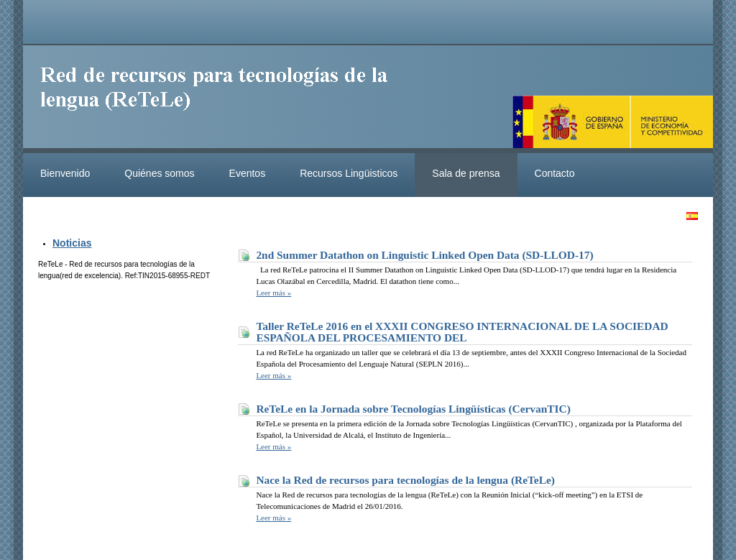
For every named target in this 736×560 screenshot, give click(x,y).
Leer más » (273, 293)
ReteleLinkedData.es (221, 99)
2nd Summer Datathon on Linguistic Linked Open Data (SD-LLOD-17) (424, 255)
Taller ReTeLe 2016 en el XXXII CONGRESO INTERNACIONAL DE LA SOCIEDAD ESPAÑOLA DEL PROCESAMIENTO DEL (462, 332)
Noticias (72, 243)
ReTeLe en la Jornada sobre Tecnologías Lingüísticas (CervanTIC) (413, 409)
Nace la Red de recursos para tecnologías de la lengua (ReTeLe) (405, 480)
